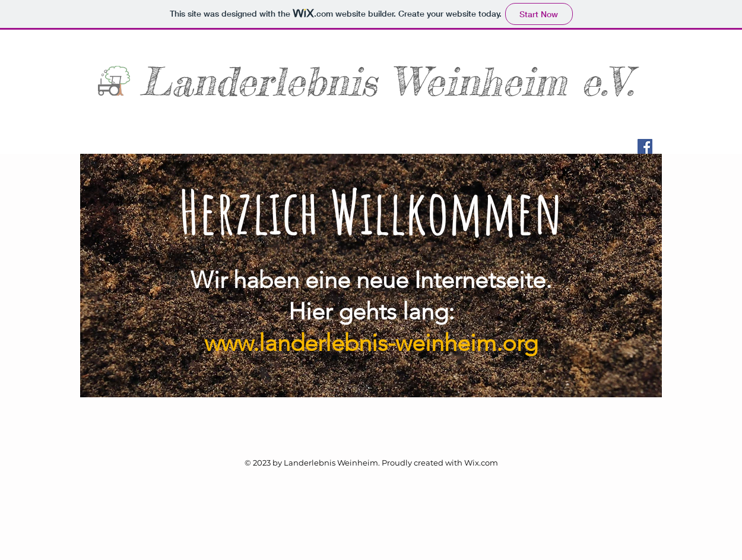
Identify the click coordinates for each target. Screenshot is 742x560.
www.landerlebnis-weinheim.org (371, 343)
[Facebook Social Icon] (645, 146)
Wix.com (481, 463)
